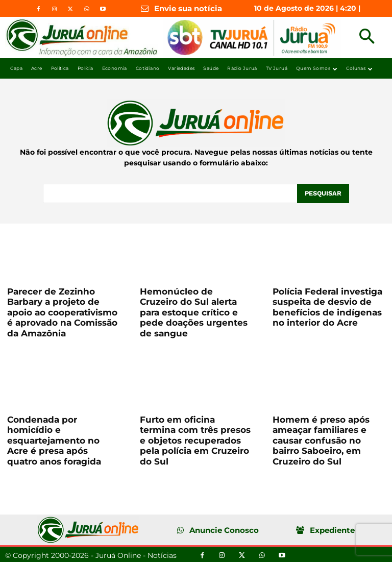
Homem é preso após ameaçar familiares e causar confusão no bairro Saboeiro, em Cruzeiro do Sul (321, 439)
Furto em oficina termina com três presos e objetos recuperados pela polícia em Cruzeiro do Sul (195, 439)
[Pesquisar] (323, 193)
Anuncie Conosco (224, 529)
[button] (367, 38)
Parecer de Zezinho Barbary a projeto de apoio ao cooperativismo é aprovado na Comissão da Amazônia (62, 311)
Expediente (332, 529)
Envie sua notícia (188, 8)
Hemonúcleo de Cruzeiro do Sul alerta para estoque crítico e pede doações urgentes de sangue (194, 311)
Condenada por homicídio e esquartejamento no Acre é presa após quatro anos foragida (54, 439)
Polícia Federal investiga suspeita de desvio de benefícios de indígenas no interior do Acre (327, 306)
